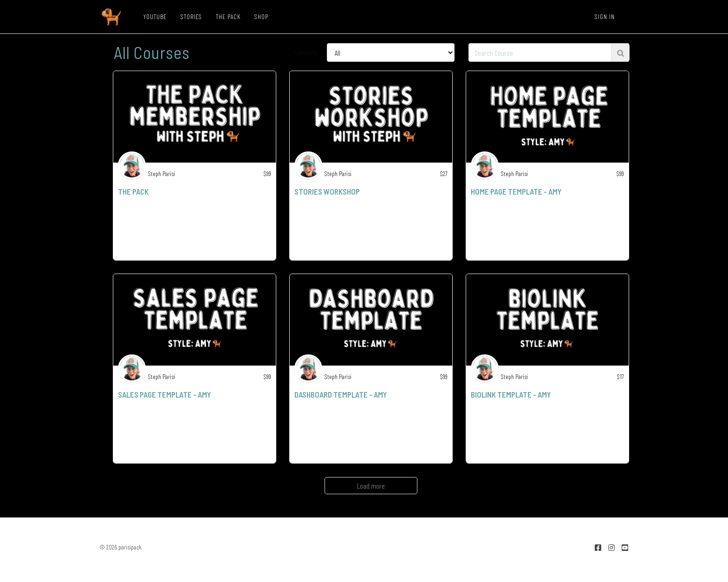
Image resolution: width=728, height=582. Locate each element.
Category (306, 52)
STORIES (191, 16)
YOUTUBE (155, 16)
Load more (371, 486)
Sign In (605, 16)
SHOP (261, 16)
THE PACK (228, 16)
